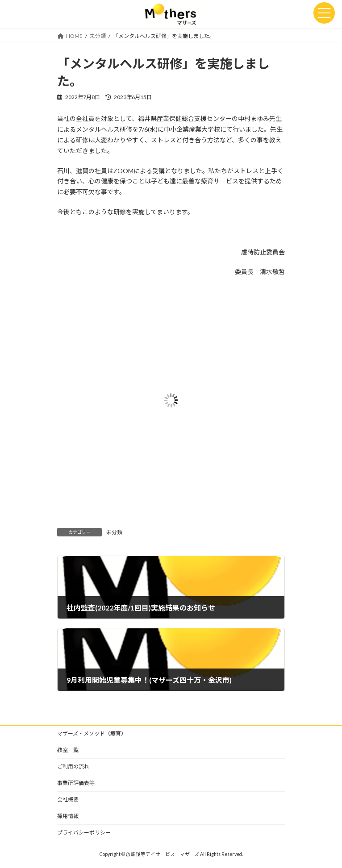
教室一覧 (68, 750)
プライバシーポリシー (84, 833)
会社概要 (68, 799)
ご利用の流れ (73, 766)
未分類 (114, 532)
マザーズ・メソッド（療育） (92, 733)
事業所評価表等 (76, 783)
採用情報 (68, 816)
